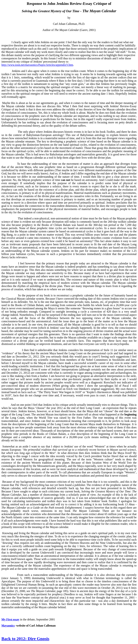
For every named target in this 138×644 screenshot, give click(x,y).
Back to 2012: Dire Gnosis (25, 639)
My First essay (10, 619)
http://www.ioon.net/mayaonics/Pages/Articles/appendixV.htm (37, 65)
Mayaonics (8, 626)
